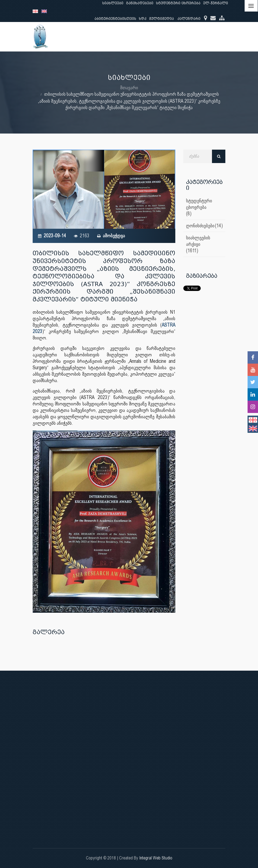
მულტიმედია (162, 19)
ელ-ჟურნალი (216, 3)
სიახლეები (113, 3)
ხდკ (143, 19)
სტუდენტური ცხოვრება (178, 3)
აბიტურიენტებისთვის (115, 19)
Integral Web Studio (156, 858)
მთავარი (129, 88)
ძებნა (219, 156)
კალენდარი (189, 19)
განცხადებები (140, 3)
